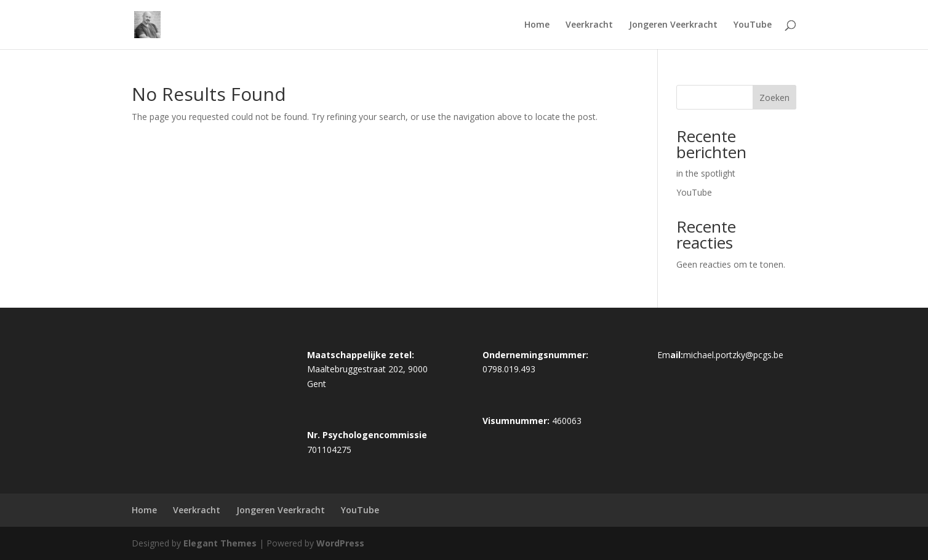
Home (537, 25)
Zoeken (774, 98)
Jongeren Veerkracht (673, 25)
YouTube (753, 25)
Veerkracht (589, 25)
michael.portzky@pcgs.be (733, 355)
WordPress (340, 543)
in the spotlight (706, 173)
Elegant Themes (220, 543)
